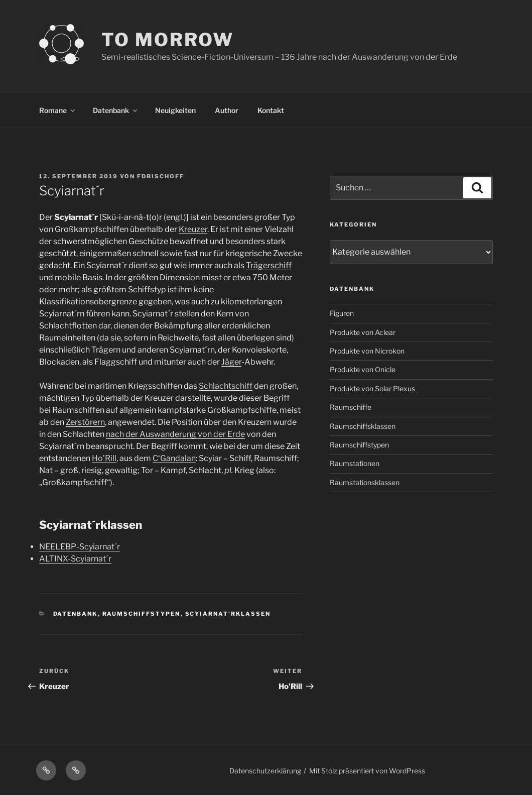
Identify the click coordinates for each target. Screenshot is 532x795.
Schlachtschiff (226, 386)
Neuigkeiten (175, 110)
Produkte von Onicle (363, 369)
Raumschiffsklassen (363, 426)
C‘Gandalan (174, 458)
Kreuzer (193, 229)
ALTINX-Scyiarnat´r (75, 559)
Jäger (231, 362)
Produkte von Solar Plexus (372, 388)
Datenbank (116, 110)
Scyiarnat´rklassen (228, 614)
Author (227, 110)
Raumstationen (355, 463)
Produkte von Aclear (363, 332)
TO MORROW (168, 40)
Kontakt (271, 110)
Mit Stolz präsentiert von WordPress (367, 771)
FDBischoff (161, 176)
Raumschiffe (351, 407)
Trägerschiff (269, 265)
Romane (58, 110)
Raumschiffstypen (142, 614)
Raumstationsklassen (365, 482)
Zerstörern (85, 422)
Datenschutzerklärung (265, 771)
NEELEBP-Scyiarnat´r (80, 547)
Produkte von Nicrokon (367, 351)
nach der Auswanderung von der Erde (175, 434)
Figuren (342, 313)
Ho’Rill (104, 458)
